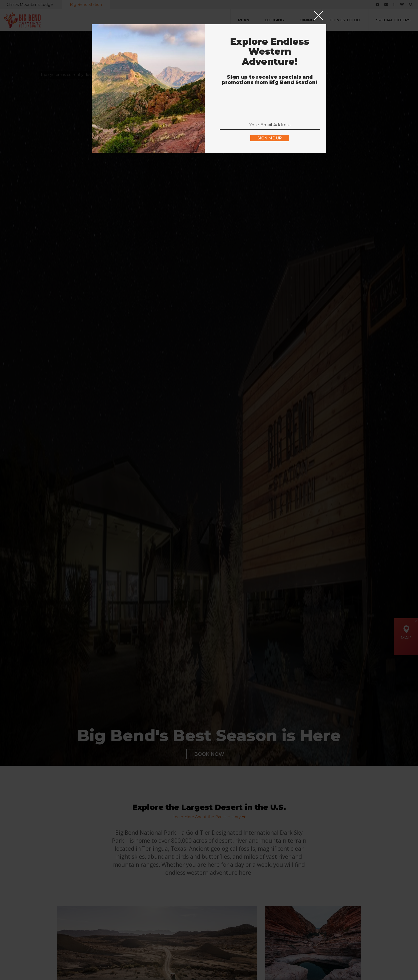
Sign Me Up (270, 138)
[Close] (318, 16)
